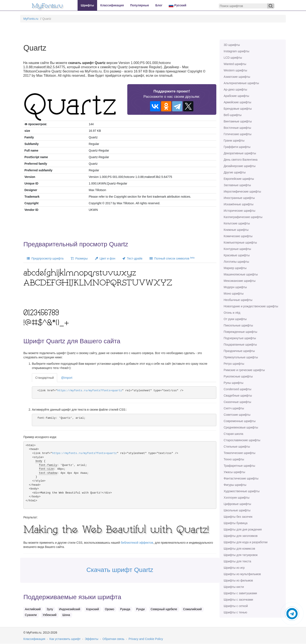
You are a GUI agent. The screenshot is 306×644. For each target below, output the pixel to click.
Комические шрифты (238, 236)
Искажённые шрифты (239, 204)
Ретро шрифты (234, 364)
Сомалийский (192, 609)
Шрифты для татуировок (241, 555)
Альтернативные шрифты (241, 83)
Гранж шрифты (234, 140)
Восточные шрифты (237, 128)
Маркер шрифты (235, 268)
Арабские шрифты (237, 96)
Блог (159, 5)
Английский (33, 609)
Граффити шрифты (237, 147)
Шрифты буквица (236, 523)
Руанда (125, 609)
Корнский (92, 609)
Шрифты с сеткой (236, 606)
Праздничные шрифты (239, 351)
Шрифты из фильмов (238, 580)
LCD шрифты (233, 58)
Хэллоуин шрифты (237, 498)
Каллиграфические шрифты (243, 217)
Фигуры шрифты (235, 485)
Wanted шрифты (235, 64)
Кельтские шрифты (237, 223)
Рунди (140, 609)
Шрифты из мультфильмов (242, 574)
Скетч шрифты (234, 408)
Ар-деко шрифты (235, 89)
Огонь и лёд (232, 313)
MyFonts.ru (31, 19)
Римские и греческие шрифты (244, 370)
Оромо (109, 609)
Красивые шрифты (237, 255)
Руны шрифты (234, 383)
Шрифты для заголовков (241, 536)
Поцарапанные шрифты (240, 345)
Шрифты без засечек (238, 517)
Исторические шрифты (240, 211)
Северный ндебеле (164, 609)
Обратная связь (113, 639)
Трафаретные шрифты (239, 466)
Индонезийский (70, 609)
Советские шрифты (237, 415)
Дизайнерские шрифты (240, 166)
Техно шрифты (234, 459)
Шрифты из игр (234, 568)
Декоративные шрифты (240, 153)
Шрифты (87, 5)
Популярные (140, 5)
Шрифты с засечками (238, 600)
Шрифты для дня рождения (243, 529)
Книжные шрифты (236, 230)
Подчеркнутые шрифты (240, 338)
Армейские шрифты (238, 102)
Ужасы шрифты (234, 472)
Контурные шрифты (237, 249)
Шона (66, 615)
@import (67, 378)
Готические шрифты (238, 134)
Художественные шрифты (242, 491)
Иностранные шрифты (239, 198)
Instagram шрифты (237, 51)
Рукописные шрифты (238, 376)
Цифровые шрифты (237, 504)
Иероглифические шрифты (242, 191)
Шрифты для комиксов (239, 549)
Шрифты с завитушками (240, 593)
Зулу (50, 609)
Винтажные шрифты (238, 121)
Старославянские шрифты (242, 440)
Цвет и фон (105, 258)
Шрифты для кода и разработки (246, 542)
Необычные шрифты (238, 300)
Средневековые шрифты (241, 427)
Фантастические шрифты (241, 478)
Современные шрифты (240, 421)
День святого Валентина (241, 160)
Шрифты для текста (237, 561)
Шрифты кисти (234, 587)
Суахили (31, 615)
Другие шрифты (235, 172)
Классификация (112, 5)
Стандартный (45, 378)
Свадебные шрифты (238, 396)
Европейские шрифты (239, 179)
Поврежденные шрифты (241, 332)
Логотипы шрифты (237, 262)
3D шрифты (232, 45)
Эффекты (92, 639)
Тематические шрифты (240, 453)
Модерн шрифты (235, 287)
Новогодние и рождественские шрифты (251, 306)
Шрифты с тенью (235, 612)
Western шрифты (235, 70)
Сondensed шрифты (238, 389)
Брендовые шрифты (238, 109)
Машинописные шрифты (241, 274)
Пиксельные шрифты (238, 325)
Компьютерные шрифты (240, 243)
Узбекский (49, 615)
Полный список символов (172, 258)
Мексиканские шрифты (240, 281)
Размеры (79, 258)
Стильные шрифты (237, 447)
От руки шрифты (235, 319)
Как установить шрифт (65, 639)
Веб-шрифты (233, 115)
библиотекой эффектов (137, 543)
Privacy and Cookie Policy (146, 639)
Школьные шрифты (237, 510)
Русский (177, 5)
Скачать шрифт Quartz (120, 570)
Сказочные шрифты (237, 402)
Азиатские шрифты (237, 77)
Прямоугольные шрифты (241, 357)
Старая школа (234, 434)
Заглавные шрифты (237, 185)
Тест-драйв (132, 258)
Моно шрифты (234, 294)
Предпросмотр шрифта (45, 258)
